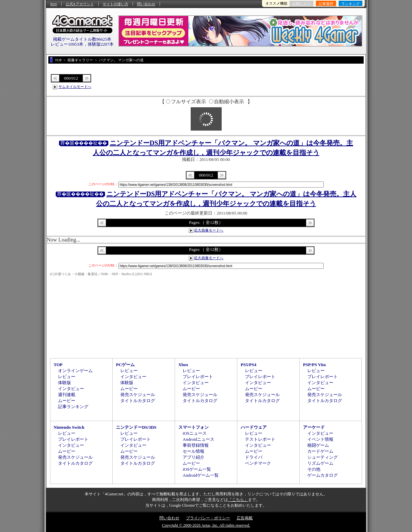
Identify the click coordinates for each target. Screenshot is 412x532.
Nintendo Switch (69, 427)
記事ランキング (73, 407)
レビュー (67, 377)
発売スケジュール (138, 395)
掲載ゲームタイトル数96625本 (82, 39)
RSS (54, 4)
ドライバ (254, 457)
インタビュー (71, 389)
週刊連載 (67, 395)
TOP (58, 365)
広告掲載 (245, 518)
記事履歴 (326, 4)
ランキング (350, 4)
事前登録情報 (196, 445)
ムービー (67, 401)
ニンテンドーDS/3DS (136, 427)
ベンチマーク (258, 463)
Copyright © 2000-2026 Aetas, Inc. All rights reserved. (206, 525)
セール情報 (193, 451)
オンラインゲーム (75, 371)
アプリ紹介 (193, 457)
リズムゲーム (320, 463)
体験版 (64, 383)
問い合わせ (146, 4)
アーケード (314, 427)
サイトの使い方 (115, 4)
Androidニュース (198, 439)
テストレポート (260, 439)
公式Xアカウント (80, 4)
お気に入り (301, 4)
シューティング (322, 457)
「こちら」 (238, 500)
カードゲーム (320, 451)
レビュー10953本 (67, 44)
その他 (314, 469)
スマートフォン (193, 427)
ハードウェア (254, 427)
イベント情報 (320, 439)
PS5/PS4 (248, 365)
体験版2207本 (101, 44)
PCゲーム (125, 365)
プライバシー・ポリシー (208, 518)
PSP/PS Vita (314, 365)
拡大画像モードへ (209, 230)
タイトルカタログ (138, 401)
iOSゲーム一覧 (197, 469)
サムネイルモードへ (75, 87)
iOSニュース (195, 433)
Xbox (183, 365)
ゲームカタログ (322, 475)
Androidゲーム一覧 (201, 475)
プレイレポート (198, 377)
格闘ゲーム (318, 445)
